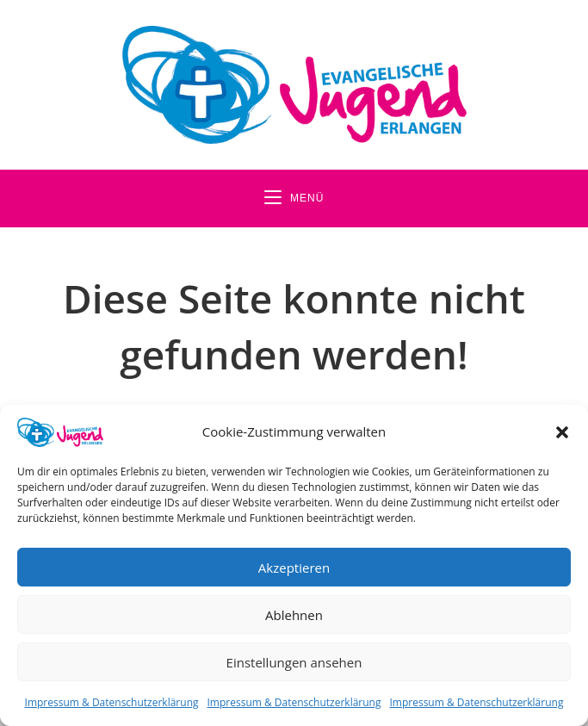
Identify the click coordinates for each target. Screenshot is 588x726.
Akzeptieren (294, 568)
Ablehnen (294, 615)
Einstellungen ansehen (294, 662)
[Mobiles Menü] (294, 199)
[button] (562, 432)
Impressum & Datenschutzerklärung (112, 702)
